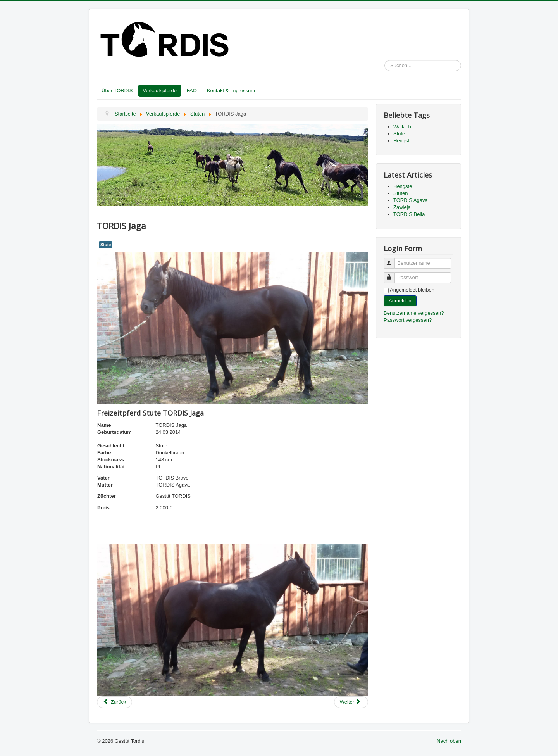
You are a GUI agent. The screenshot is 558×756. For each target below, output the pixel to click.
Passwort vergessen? (408, 320)
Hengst (401, 141)
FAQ (192, 91)
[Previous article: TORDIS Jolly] (115, 702)
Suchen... (385, 60)
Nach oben (449, 741)
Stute (106, 245)
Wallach (402, 127)
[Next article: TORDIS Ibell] (351, 702)
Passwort (393, 274)
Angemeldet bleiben (412, 290)
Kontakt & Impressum (231, 91)
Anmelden (400, 301)
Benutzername (393, 260)
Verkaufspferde (159, 91)
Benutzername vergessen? (414, 313)
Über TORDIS (117, 91)
